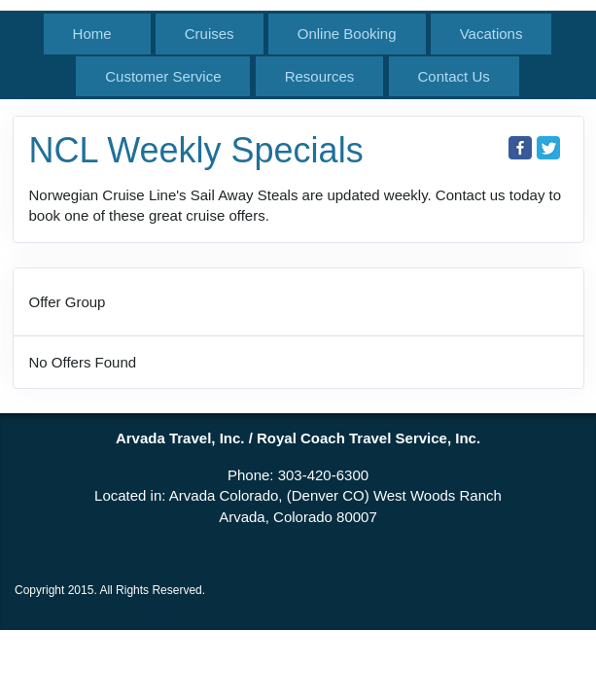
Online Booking (347, 34)
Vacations (491, 34)
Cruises (210, 34)
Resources (320, 76)
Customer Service (163, 76)
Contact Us (454, 76)
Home (92, 34)
